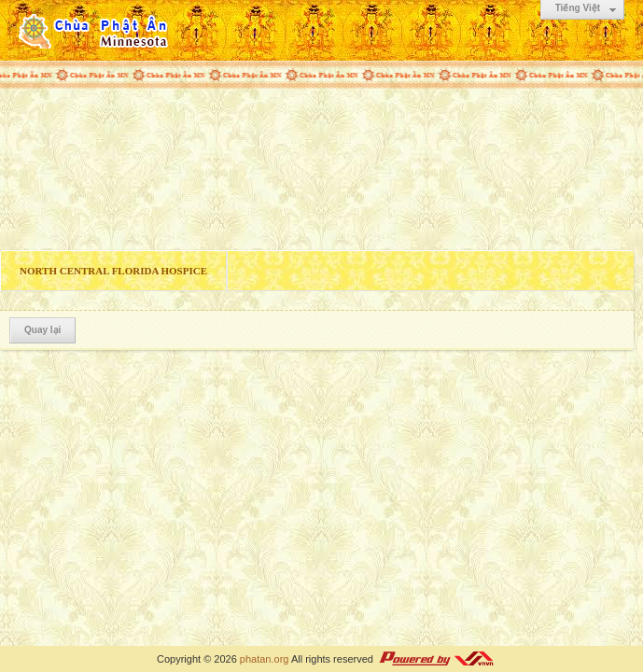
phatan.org (265, 659)
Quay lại (42, 330)
